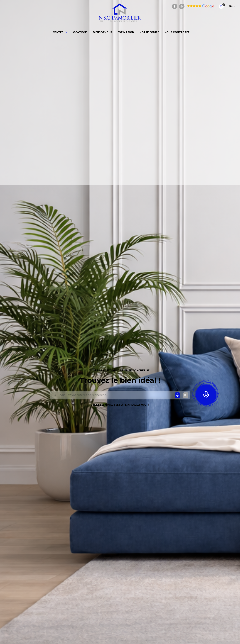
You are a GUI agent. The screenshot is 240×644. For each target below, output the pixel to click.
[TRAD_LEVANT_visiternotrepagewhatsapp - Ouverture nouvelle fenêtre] (182, 6)
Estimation (126, 32)
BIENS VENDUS (102, 32)
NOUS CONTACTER (177, 32)
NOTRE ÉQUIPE (149, 32)
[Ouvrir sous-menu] (67, 32)
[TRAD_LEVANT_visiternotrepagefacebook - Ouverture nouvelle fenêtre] (175, 6)
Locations (80, 32)
